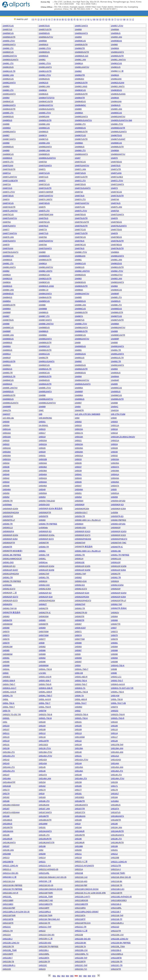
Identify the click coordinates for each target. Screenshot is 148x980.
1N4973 (114, 188)
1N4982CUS (44, 275)
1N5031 (42, 456)
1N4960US (43, 56)
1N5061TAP (44, 574)
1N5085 (6, 650)
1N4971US (43, 177)
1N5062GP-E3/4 (82, 593)
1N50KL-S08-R (45, 692)
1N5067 (78, 624)
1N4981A (43, 263)
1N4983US (7, 286)
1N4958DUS (44, 33)
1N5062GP (116, 589)
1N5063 (6, 616)
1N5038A (43, 471)
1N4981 (78, 260)
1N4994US (7, 384)
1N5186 (6, 801)
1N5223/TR (116, 969)
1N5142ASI (116, 760)
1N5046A (43, 486)
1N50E (114, 673)
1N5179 (6, 794)
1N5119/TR (44, 741)
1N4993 (114, 369)
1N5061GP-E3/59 (83, 570)
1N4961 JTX (8, 63)
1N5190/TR (8, 827)
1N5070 (6, 632)
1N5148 (78, 775)
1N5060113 (8, 528)
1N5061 (42, 551)
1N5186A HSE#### (11, 805)
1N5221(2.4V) (45, 866)
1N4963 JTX (8, 90)
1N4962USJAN (117, 83)
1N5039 (78, 471)
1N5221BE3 (8, 904)
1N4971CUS (44, 173)
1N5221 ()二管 (81, 861)
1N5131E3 (43, 745)
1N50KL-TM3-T (45, 696)
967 (81, 976)
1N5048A (7, 489)
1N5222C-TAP (81, 965)
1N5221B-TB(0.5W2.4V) (49, 919)
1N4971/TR (116, 169)
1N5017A (79, 433)
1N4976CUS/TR (82, 222)
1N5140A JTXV (45, 756)
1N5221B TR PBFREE (12, 889)
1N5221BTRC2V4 (83, 923)
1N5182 (6, 797)
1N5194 (78, 827)
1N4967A (43, 135)
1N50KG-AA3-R (118, 684)
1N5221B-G (116, 904)
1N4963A (43, 90)
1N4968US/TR (117, 147)
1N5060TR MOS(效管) (12, 551)
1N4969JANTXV (118, 154)
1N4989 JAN (8, 335)
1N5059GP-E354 (118, 509)
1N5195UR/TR (45, 839)
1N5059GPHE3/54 (11, 513)
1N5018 (114, 433)
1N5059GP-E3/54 (10, 509)
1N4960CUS (8, 52)
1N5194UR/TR (117, 831)
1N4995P (79, 392)
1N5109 (78, 730)
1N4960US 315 (81, 56)
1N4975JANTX (117, 214)
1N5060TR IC (117, 547)
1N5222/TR (116, 931)
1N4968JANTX (45, 147)
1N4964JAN (116, 101)
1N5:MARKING (45, 418)
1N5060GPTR (9, 543)
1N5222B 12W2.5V (11, 943)
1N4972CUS (44, 184)
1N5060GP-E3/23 (83, 531)
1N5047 (78, 486)
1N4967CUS (80, 135)
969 (89, 976)
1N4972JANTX (117, 184)
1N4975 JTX (44, 211)
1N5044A (43, 482)
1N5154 (42, 782)
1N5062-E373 (81, 589)
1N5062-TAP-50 (10, 608)
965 (72, 976)
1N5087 (78, 650)
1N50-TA (6, 711)
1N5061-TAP (80, 574)
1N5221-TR (8, 931)
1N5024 (114, 444)
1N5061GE (80, 562)
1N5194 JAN (116, 827)
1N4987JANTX (45, 320)
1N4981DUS (116, 263)
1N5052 (6, 497)
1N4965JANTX (81, 117)
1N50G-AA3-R (45, 677)
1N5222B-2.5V (81, 950)
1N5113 (78, 733)
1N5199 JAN (8, 850)
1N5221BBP (8, 900)
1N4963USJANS (118, 94)
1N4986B (43, 309)
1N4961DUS (8, 67)
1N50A (78, 665)
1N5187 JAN (44, 809)
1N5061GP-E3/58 (46, 570)
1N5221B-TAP (117, 915)
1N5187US (116, 812)
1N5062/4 (43, 581)
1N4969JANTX (81, 154)
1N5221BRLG (45, 912)
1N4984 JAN (8, 290)
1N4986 (42, 305)
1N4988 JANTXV (46, 324)
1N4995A (79, 388)
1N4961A (79, 63)
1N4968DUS (8, 147)
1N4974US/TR (9, 207)
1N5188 (6, 816)
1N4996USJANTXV (47, 403)
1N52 (41, 850)
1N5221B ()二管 (10, 877)
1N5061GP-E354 (118, 570)
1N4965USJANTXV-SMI (121, 120)
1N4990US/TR (45, 350)
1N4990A (7, 346)
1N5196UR (80, 843)
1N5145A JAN (117, 767)
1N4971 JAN (80, 169)
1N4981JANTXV (46, 267)
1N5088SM (7, 654)
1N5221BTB (8, 919)
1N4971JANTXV (10, 177)
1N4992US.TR (45, 369)
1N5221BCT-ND (46, 900)
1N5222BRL (44, 954)
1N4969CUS (8, 154)
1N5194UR (80, 831)
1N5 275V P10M (118, 414)
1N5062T (43, 604)
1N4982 (6, 271)
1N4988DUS (44, 327)
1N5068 (6, 628)
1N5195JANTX (117, 835)
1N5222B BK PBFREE (121, 943)
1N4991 (78, 350)
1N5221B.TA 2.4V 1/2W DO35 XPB (90, 893)
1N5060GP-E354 (10, 539)
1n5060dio (43, 528)
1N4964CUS (8, 101)
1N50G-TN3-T (81, 684)
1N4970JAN (8, 166)
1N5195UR (7, 839)
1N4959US (43, 45)
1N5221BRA (80, 908)
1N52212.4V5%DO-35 (48, 869)
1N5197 (6, 846)
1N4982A (7, 275)
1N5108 (42, 730)
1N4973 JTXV (9, 192)
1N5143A (43, 763)
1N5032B (43, 459)
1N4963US (43, 94)
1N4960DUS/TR (82, 52)
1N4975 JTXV (81, 211)
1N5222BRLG (117, 954)
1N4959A (43, 41)
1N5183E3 (79, 797)
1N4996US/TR (117, 399)
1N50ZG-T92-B (45, 714)
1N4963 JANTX (118, 86)
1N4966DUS (80, 128)
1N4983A (7, 282)
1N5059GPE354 (82, 509)
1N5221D (115, 927)
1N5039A (115, 471)
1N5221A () (116, 869)
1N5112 (42, 733)
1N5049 (42, 489)
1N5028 (114, 448)
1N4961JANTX (45, 67)
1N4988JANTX (81, 327)
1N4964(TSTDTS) (47, 98)
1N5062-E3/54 (117, 585)
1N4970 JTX (8, 162)
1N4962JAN (116, 79)
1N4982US (7, 279)
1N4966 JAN (44, 124)
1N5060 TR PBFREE (48, 524)
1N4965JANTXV (118, 117)
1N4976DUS (116, 222)
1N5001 (42, 422)
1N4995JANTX (45, 392)
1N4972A (7, 184)
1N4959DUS (116, 41)
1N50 (77, 418)
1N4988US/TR (81, 331)
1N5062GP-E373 (10, 601)
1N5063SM (44, 616)
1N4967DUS (116, 135)
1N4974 (6, 199)
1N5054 (78, 497)
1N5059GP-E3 (117, 505)
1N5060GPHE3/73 (119, 539)
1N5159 (114, 782)
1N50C (6, 673)
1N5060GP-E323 (118, 535)
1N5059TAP (8, 516)
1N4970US (116, 166)
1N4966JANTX (9, 132)
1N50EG (6, 677)
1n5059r (114, 513)
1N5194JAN (8, 831)
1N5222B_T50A (118, 946)
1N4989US (7, 343)
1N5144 (78, 763)
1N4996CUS (116, 395)
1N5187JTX (80, 812)
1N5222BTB (116, 958)
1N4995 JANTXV (10, 388)
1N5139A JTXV (45, 752)
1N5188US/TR (45, 820)
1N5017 (42, 433)
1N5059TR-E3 (117, 516)
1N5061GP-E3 (9, 566)
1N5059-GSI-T (81, 513)
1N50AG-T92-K (118, 665)
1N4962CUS (8, 79)
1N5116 (42, 737)
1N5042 (6, 478)
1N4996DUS (8, 399)
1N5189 (78, 820)
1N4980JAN (80, 256)
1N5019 (42, 437)
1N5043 (78, 478)
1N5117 (114, 737)
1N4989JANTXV (82, 339)
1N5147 (6, 775)
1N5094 (114, 658)
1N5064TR (7, 620)
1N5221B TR (117, 885)
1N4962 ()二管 (117, 71)
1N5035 (78, 463)
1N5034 (6, 463)
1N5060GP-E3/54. (47, 535)
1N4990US (7, 350)
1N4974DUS (44, 203)
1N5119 (6, 741)
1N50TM (42, 711)
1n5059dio (7, 505)
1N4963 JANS (81, 86)
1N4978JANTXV (46, 241)
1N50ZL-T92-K (81, 718)
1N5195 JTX (44, 835)
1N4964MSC (80, 105)
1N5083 (78, 647)
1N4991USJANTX (47, 361)
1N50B (114, 669)
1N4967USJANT (118, 139)
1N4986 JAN (80, 305)
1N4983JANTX (117, 282)
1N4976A (7, 222)
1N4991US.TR (117, 358)
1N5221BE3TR (81, 904)
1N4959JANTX (9, 45)
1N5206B (7, 854)
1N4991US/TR (9, 361)
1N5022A (43, 444)
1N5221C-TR (81, 927)
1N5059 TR (8, 501)
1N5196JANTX (9, 843)
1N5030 (114, 452)
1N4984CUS (116, 290)
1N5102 (114, 722)
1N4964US (116, 105)
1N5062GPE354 (82, 597)
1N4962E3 (79, 79)
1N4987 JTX (44, 316)
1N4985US (116, 301)
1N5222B (79, 935)
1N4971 (42, 169)
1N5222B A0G (45, 943)
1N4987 (6, 316)
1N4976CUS (44, 222)
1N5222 (42, 931)
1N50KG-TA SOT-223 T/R (122, 688)
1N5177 (78, 790)
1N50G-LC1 (116, 677)
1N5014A (7, 429)
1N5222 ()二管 (81, 931)
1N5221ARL (44, 873)
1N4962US (43, 83)
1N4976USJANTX (119, 226)
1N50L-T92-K (8, 703)
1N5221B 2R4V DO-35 (121, 877)
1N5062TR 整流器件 (11, 612)
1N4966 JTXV (117, 124)
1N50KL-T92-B (81, 692)
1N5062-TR (80, 608)
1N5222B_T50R (10, 950)
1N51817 (115, 794)
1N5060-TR (44, 547)
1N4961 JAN (80, 60)
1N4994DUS (44, 380)
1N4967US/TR (81, 139)
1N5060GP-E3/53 (119, 531)
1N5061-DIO (8, 562)
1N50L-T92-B (117, 699)
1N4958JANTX (81, 33)
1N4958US (116, 33)
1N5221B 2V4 (9, 881)
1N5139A (79, 748)
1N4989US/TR (45, 343)
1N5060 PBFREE (118, 520)
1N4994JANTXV (82, 380)
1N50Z (78, 711)
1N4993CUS (44, 373)
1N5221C (7, 927)
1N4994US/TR (45, 384)
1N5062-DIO (44, 585)
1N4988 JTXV (81, 324)
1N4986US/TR (81, 312)
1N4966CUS (44, 128)
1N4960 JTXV (45, 48)
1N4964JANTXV (46, 105)
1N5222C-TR (117, 965)
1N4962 (78, 71)
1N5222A (7, 935)
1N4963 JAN (44, 86)
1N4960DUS (44, 52)
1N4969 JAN (44, 150)
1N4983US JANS (46, 286)
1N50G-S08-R (9, 681)
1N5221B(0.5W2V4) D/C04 (87, 889)
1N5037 (78, 467)
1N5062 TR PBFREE (12, 581)
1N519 (78, 824)
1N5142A (43, 760)
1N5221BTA (80, 915)
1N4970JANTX (45, 166)
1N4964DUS (80, 101)
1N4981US (80, 267)
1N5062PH (7, 604)
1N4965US (7, 120)
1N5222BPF (8, 954)
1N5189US (7, 824)
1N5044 (6, 482)
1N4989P (115, 339)
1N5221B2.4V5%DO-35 (121, 897)
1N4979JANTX (45, 248)
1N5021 (78, 441)
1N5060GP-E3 (45, 531)
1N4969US (7, 158)
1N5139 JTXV (45, 748)
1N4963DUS (116, 90)
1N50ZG (115, 711)
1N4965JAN (44, 117)
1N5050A (43, 493)
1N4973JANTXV (46, 196)
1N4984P (115, 294)
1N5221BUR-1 (117, 923)
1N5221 (42, 862)
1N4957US (7, 29)
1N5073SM (44, 635)
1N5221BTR (8, 923)
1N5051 (78, 493)
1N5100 (42, 722)
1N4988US (43, 331)
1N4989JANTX (45, 339)
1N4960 (114, 45)
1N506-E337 (80, 628)
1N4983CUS (44, 282)
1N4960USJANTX (10, 60)
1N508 (42, 643)
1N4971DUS (80, 173)
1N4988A (115, 324)
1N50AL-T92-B (45, 669)
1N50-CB (79, 673)
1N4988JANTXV (118, 327)
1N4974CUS (8, 203)
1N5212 (114, 854)
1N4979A (43, 245)
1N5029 (42, 452)
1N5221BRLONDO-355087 (87, 912)
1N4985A (7, 301)
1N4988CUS (8, 327)
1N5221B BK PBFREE (12, 885)
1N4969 (6, 150)
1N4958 (78, 29)
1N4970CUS (80, 162)
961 (54, 976)
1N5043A (115, 478)
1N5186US (116, 805)
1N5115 (6, 737)
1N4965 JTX (8, 113)
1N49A (78, 407)
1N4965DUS (8, 117)
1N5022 (6, 444)
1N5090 (114, 654)
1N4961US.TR (9, 71)
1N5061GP (116, 562)
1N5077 (42, 639)
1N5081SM (7, 647)
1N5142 (6, 760)
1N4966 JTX (80, 124)
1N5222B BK (80, 943)
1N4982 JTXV (117, 271)
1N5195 (6, 835)
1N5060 (42, 520)
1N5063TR (80, 616)
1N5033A (115, 459)
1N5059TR (43, 516)
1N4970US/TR (9, 169)
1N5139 (6, 748)
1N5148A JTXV (118, 778)
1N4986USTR (117, 312)
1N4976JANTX (9, 226)
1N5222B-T (8, 958)
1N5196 (78, 839)
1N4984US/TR (45, 297)
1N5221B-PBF (9, 908)
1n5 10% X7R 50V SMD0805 (87, 414)
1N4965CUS (116, 113)
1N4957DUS (44, 26)
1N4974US (116, 203)
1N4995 (114, 384)
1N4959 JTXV (9, 41)
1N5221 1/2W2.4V (119, 862)
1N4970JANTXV (82, 166)
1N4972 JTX (80, 181)
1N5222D (7, 969)
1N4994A (115, 376)
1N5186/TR (80, 801)
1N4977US (43, 233)
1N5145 (42, 767)
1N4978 (114, 233)
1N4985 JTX (116, 297)
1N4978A (43, 237)
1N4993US (116, 373)
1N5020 (6, 441)
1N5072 (114, 632)
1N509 (78, 654)
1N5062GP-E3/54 (119, 593)
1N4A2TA (7, 410)
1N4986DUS (116, 309)
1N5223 (42, 969)
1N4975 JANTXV (10, 211)
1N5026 (42, 448)
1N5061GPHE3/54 (11, 574)
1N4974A (115, 199)
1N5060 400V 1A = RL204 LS (88, 520)
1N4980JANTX (117, 256)
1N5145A (79, 767)
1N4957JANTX (81, 26)
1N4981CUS (80, 263)
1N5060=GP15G (118, 524)
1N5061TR (116, 574)
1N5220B (115, 858)
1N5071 (78, 632)
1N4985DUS (80, 301)
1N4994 (78, 376)
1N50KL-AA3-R (9, 692)
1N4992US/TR (81, 369)
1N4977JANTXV (10, 233)
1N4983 (78, 279)
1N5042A (43, 478)
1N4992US (7, 369)
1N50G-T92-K (81, 681)
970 (94, 976)
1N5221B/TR (117, 893)
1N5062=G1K (81, 581)
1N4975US (43, 218)
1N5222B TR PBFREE (49, 946)
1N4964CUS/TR (46, 101)
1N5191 (42, 827)
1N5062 (78, 577)
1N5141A (115, 756)
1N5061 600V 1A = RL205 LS (88, 551)
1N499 (78, 343)
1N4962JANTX (9, 83)
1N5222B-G (116, 950)
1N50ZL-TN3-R (118, 718)
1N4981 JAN (116, 260)
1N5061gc (43, 562)
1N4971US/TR (81, 177)
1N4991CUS (44, 354)
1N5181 (78, 794)
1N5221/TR (116, 866)
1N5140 (78, 752)
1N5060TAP (80, 543)
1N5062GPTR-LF (118, 601)
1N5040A (43, 474)
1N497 (78, 158)
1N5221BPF (44, 908)
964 (68, 976)
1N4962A (115, 75)
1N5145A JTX (9, 771)
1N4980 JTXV (81, 252)
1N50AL (6, 669)
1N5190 (114, 824)
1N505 (114, 489)
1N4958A (115, 29)
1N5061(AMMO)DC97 (12, 559)
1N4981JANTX (9, 267)
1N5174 (42, 790)
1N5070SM (44, 632)
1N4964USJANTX (47, 109)
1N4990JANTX (117, 346)
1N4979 (6, 245)
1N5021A (115, 441)
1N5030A (7, 456)
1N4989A (43, 335)
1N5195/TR (80, 835)
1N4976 (114, 218)
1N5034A (43, 463)
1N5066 (114, 620)
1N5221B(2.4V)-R (10, 893)
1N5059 (114, 497)
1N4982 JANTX (45, 271)
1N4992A (7, 365)
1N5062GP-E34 (46, 597)
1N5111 (6, 733)
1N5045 (78, 482)
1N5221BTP (80, 919)
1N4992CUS (44, 365)
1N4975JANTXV (10, 218)
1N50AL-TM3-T (82, 669)
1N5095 (6, 662)
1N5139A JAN (117, 748)
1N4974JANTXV (82, 203)
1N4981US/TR (117, 267)
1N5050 (6, 493)
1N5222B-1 (44, 950)
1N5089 (42, 654)
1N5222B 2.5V (117, 935)
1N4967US (43, 139)
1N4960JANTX (117, 52)
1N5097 (78, 662)
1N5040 (6, 474)
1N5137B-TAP (117, 745)
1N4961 (42, 60)
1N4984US (7, 297)
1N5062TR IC (45, 613)
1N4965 (78, 109)
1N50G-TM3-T (9, 684)
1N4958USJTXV (46, 37)
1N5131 (6, 745)
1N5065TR (80, 620)
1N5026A (79, 448)
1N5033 (78, 459)
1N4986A (7, 309)
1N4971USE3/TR (10, 181)
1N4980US (7, 260)
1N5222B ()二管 (46, 939)
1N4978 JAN (8, 237)
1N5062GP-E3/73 (10, 597)
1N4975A (115, 211)
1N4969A (115, 150)
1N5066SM (7, 624)
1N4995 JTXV (45, 388)
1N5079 (6, 643)
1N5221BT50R (9, 915)
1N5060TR (7, 547)
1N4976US (43, 226)
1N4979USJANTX (10, 252)
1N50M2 (78, 707)
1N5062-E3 (80, 585)
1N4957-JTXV (117, 26)
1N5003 (114, 422)
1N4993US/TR (45, 376)
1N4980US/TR (45, 260)
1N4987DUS (8, 320)
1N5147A (43, 775)
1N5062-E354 (45, 589)
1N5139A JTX (9, 752)
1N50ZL (6, 718)
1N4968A (79, 143)
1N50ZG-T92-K (81, 714)
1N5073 (6, 635)
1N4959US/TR (81, 45)
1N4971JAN (116, 173)
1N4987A (79, 316)
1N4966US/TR (81, 132)
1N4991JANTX (117, 354)
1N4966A (7, 128)
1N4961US (116, 67)
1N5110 (114, 730)
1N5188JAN (80, 816)
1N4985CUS (44, 301)
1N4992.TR (116, 361)
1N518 (42, 794)
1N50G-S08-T (45, 681)
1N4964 (6, 98)
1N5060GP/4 (8, 531)
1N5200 (78, 850)
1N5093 (78, 658)
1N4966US (43, 132)
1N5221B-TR (44, 923)
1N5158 (78, 782)
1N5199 (114, 846)
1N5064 (114, 616)
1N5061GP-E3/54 (46, 566)
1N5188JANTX (117, 816)
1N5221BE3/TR (46, 904)
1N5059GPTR (45, 513)
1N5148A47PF (9, 782)
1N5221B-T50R (45, 915)
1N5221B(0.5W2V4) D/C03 (51, 889)
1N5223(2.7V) (81, 969)
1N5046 (6, 486)
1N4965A (79, 113)
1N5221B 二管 (45, 881)
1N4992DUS (80, 365)
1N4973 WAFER (46, 192)
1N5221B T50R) (118, 873)
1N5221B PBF (81, 885)
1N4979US (80, 248)
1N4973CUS (116, 192)
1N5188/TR (44, 816)
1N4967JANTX (9, 139)
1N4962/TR (80, 75)
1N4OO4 (115, 410)
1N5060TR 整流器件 (84, 547)
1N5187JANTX (45, 812)
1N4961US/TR (45, 71)
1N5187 (6, 809)
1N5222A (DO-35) (47, 935)
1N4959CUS (80, 41)
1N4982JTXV (117, 275)
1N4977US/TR (81, 233)
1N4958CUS (8, 33)
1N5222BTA (44, 958)
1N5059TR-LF (9, 520)
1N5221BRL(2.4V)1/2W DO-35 (16, 912)
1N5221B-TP (117, 919)
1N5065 (42, 620)
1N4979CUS (80, 245)
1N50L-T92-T (44, 703)
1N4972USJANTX (83, 188)
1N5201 (114, 850)
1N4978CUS (80, 237)
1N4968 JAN (44, 143)
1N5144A (115, 763)
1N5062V (115, 613)
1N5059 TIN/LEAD (47, 501)
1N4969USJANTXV (47, 158)
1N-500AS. (43, 425)
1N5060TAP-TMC (119, 543)
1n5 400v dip (8, 418)
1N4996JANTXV (46, 399)
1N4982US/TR (45, 279)
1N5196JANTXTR (47, 843)
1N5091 (6, 658)
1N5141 (78, 756)
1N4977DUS (116, 230)
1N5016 (114, 429)
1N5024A (7, 448)
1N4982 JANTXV (82, 271)
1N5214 (42, 858)
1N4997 (78, 403)
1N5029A (79, 452)
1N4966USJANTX (119, 132)
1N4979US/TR (117, 248)
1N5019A (79, 437)
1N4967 (6, 135)
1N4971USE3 (117, 177)
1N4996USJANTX (10, 403)
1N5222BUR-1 (9, 965)
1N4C (41, 410)
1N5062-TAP (116, 604)
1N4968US (80, 147)
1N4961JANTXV (82, 67)
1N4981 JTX (8, 263)
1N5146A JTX (117, 771)
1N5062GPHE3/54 (47, 601)
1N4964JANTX (9, 105)
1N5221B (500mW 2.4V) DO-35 (53, 877)
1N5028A (7, 452)
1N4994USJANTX (83, 384)
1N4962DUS (44, 79)
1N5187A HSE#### (11, 812)
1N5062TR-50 (81, 613)
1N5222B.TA (80, 946)
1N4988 (6, 324)
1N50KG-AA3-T (9, 688)
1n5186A (115, 801)
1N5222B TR (8, 946)
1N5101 (78, 722)
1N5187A (115, 809)
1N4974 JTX (80, 199)
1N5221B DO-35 (46, 885)
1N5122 (78, 741)
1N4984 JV (43, 290)
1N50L (5, 699)
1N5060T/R (44, 543)
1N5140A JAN (117, 752)
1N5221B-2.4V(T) (82, 897)
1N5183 (42, 797)
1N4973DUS (8, 196)
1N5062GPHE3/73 (83, 601)
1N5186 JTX (44, 801)
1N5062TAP (80, 604)
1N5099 (6, 665)
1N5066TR (43, 624)
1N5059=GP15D (118, 501)
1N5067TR (116, 624)
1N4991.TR (116, 350)
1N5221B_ (7, 897)
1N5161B (7, 786)
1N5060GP (116, 528)
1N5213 (6, 858)
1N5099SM (44, 665)
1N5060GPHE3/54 (83, 539)
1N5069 (42, 628)
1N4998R (7, 407)
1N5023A (79, 444)
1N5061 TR (80, 555)
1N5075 (114, 635)
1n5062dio (7, 585)
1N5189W (43, 824)
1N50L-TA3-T (81, 703)
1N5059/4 (79, 501)
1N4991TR (43, 358)
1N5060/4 (79, 524)
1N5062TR (43, 608)
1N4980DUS (44, 256)
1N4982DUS (80, 275)
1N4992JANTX (117, 365)
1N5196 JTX (116, 839)
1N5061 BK (116, 551)
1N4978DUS (116, 237)
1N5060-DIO (80, 528)
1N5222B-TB (8, 962)
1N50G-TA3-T (117, 681)
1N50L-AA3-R (45, 699)
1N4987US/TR (117, 320)
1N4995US (116, 392)
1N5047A (115, 486)
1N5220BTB (8, 862)
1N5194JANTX (45, 831)
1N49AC (115, 407)
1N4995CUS (116, 388)
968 (85, 976)
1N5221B (79, 873)
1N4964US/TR (9, 109)
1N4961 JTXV (45, 63)
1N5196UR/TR (117, 843)
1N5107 (6, 730)
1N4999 (42, 407)
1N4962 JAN (8, 75)
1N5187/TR (80, 809)
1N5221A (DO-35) (10, 873)
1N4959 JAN (116, 37)
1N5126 (114, 741)
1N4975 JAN (116, 207)
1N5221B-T (116, 912)
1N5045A (115, 482)
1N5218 (78, 858)
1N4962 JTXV (45, 75)
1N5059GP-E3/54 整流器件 (51, 508)
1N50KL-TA (8, 696)
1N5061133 (116, 559)
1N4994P (115, 380)
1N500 (114, 418)
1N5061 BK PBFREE (12, 555)
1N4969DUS (44, 154)
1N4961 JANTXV (118, 60)
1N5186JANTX (81, 805)
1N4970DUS (116, 162)
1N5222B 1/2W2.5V (120, 939)
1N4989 (114, 331)
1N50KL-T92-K (117, 692)
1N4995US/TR (9, 395)
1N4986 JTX (116, 305)
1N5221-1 (7, 869)
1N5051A (115, 493)
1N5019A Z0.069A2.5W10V (123, 437)
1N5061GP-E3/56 (119, 566)
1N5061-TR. (44, 577)
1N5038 (6, 471)
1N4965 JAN (116, 109)
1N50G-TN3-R (45, 684)
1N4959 (78, 37)
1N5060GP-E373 (46, 539)
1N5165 (78, 786)
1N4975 (42, 207)
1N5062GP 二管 (10, 593)
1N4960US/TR (117, 56)
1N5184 (114, 797)
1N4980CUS (8, 256)
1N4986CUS (80, 309)
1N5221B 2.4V (81, 877)
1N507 (114, 628)
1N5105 (78, 726)
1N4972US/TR (45, 188)
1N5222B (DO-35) (83, 939)
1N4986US (43, 312)
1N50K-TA (79, 696)
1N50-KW (115, 696)
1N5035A (115, 463)
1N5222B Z (8, 939)
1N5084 (114, 647)
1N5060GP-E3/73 (83, 535)
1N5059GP (80, 505)
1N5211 (78, 854)
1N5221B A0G (81, 881)
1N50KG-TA (80, 688)
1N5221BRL (116, 908)
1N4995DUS (8, 392)
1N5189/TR (116, 820)
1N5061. (42, 559)
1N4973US (80, 196)
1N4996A (79, 395)
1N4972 (42, 181)
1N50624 (115, 581)
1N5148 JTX (116, 775)
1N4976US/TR (81, 226)
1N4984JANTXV (82, 294)
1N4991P (7, 358)
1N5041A (115, 474)
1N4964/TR (80, 98)
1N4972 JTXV (117, 181)
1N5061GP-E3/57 (10, 570)
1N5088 (114, 650)
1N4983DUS (80, 282)
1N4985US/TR (9, 305)
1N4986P (7, 312)
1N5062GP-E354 (118, 597)
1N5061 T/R (44, 555)
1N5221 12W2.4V (10, 866)
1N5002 (78, 422)
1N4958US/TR (9, 37)
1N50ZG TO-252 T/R (12, 714)
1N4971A (7, 173)
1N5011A (115, 425)
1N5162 (42, 786)
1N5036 (6, 467)
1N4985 (78, 297)
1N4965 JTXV (45, 113)
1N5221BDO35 (81, 900)
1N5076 (6, 639)
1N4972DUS (80, 184)
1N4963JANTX (9, 94)
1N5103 (6, 726)
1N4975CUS (8, 214)
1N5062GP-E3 (45, 593)
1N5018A (7, 437)
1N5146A (79, 771)
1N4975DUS (80, 214)
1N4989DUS (8, 339)
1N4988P (7, 331)
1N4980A (115, 252)
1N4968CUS (116, 143)
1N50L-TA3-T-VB (118, 703)
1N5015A (79, 429)
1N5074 (78, 635)
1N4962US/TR (81, 83)
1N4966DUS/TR (118, 128)
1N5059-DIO (44, 505)
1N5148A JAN (45, 778)
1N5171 (114, 786)
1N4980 (42, 252)
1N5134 (78, 745)
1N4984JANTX (45, 294)
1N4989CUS (80, 335)
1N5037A (115, 467)
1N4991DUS (80, 354)
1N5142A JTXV (81, 760)
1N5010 (78, 425)
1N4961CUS (116, 63)
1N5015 (42, 429)
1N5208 (42, 854)
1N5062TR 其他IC (119, 608)
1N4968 (6, 143)
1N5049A (79, 489)
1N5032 (114, 456)
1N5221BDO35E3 (119, 900)
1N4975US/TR (81, 218)
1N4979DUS (116, 245)
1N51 (5, 722)
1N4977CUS (80, 230)
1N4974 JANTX (45, 199)
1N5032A (7, 459)
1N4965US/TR (45, 120)
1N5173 (6, 790)
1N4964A (115, 98)
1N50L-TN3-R (45, 707)
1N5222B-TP (44, 962)
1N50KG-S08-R (46, 688)
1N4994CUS (8, 380)
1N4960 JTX (8, 48)
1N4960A (115, 48)
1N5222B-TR (117, 962)
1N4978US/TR (117, 241)
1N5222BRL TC (82, 954)
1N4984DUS (8, 294)
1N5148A (7, 778)
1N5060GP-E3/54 (10, 535)
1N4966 (6, 124)
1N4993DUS (80, 373)
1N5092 (42, 658)
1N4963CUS (80, 90)
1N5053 (42, 497)
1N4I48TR (79, 410)
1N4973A (79, 192)
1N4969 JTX (80, 150)
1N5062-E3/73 (9, 589)
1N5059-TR (80, 516)
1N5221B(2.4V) (118, 889)
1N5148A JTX (81, 778)
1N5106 (114, 726)
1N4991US (80, 358)
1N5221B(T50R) (46, 893)
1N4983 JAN (116, 279)
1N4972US (7, 188)
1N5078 (114, 639)
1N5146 (42, 771)
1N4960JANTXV (10, 56)
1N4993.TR (8, 373)
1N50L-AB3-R (81, 699)
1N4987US (80, 320)
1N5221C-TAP (45, 927)
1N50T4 (114, 707)
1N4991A (7, 354)
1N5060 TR (8, 524)
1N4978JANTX (9, 241)
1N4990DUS (80, 346)
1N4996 (42, 395)
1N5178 (114, 790)
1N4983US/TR (81, 286)
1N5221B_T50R (46, 897)
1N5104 (42, 726)
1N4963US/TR (81, 94)
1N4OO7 (6, 414)
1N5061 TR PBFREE (120, 555)
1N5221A (79, 869)
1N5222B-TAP (81, 958)
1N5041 (78, 474)
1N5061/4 (79, 559)
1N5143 (6, 763)
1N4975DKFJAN (46, 214)
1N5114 (114, 733)
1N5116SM (80, 737)
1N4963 (6, 86)
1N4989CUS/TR (118, 335)
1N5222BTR (80, 962)
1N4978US (80, 241)
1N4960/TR (80, 48)
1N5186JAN (44, 805)
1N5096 (42, 662)
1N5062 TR (116, 577)
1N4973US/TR (117, 196)
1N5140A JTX (9, 756)
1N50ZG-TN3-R (118, 714)
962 (59, 976)
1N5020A (43, 441)
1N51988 (79, 846)
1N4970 (114, 158)
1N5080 (78, 643)
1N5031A (79, 456)
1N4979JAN (8, 248)
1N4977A (43, 230)
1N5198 (42, 846)
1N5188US (7, 820)
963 (63, 976)
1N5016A (7, 433)
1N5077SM (80, 639)
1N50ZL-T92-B (45, 718)
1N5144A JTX (9, 767)
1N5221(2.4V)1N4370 (84, 866)
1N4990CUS (44, 346)
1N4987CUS (116, 316)
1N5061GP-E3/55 (83, 566)
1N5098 (114, 662)
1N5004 (6, 425)
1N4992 (78, 361)
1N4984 (114, 286)
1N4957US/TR (45, 29)
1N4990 (114, 343)
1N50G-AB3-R (81, 677)
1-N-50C (42, 673)
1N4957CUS (8, 26)
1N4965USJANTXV (83, 120)
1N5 (40, 414)
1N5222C (43, 965)
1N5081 (114, 643)
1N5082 (42, 647)
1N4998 (114, 403)
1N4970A (43, 162)
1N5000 (6, 422)
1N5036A (43, 467)
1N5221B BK (117, 881)
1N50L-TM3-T (9, 707)
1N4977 (6, 230)
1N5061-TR (8, 577)
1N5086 (42, 650)
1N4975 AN (80, 207)
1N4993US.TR (9, 376)
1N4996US (80, 399)
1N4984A (79, 290)
